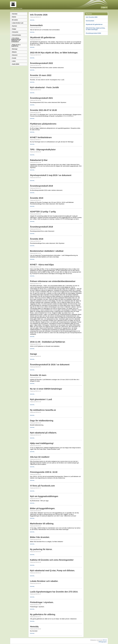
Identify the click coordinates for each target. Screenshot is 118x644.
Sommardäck (90, 21)
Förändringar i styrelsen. (42, 602)
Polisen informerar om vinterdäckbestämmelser (53, 281)
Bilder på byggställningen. (43, 508)
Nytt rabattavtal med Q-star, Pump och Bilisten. (52, 571)
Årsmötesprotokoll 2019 (41, 186)
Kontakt (14, 58)
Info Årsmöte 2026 (92, 17)
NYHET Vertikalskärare (41, 137)
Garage (33, 354)
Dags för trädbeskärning (42, 421)
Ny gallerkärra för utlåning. (43, 614)
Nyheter (14, 17)
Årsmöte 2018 (37, 239)
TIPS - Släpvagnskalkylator (43, 150)
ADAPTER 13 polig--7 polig (43, 212)
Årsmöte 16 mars (38, 375)
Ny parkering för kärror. (41, 549)
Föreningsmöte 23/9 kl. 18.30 (44, 472)
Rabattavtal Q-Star (39, 160)
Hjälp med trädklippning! (42, 443)
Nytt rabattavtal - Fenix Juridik (44, 87)
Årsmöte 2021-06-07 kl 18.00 (43, 110)
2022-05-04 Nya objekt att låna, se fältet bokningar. (95, 29)
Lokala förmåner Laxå (18, 23)
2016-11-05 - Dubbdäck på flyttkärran (48, 342)
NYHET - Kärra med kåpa (42, 265)
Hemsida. (34, 627)
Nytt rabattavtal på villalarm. (43, 433)
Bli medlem (15, 20)
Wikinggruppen (103, 642)
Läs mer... (32, 20)
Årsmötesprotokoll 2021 (41, 98)
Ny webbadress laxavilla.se (43, 410)
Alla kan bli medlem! (40, 457)
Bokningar (15, 49)
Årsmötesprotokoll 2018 (41, 227)
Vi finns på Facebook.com (42, 486)
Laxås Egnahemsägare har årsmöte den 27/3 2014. (54, 592)
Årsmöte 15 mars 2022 (41, 75)
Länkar (14, 61)
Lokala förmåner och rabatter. (44, 581)
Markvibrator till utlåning (42, 524)
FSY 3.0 (105, 640)
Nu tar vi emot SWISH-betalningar (46, 389)
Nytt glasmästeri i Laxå (41, 399)
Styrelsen (15, 26)
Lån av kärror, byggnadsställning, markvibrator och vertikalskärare (16, 40)
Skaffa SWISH (16, 64)
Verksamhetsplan (17, 35)
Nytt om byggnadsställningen (44, 496)
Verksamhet (15, 32)
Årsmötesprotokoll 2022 (93, 33)
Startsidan (15, 14)
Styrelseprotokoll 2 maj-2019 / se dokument (51, 175)
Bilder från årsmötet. (40, 537)
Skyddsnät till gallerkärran (94, 24)
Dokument (15, 55)
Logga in (104, 7)
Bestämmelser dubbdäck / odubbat (47, 251)
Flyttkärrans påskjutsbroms (43, 124)
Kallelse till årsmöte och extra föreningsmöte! (52, 560)
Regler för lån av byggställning (16, 45)
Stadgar (14, 29)
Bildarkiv (14, 52)
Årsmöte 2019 (37, 198)
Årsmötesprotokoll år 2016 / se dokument (50, 365)
